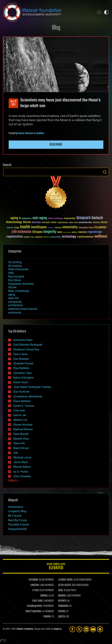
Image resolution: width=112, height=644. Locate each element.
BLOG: (61, 590)
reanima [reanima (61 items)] (82, 232)
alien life (13, 298)
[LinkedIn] (86, 629)
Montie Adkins (22, 467)
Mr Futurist (15, 516)
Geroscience (16, 507)
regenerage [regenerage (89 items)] (95, 232)
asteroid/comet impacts (23, 309)
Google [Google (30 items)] (17, 228)
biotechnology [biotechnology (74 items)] (14, 222)
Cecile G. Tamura (24, 406)
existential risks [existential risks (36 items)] (85, 223)
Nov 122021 (13, 103)
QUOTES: (62, 617)
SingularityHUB (17, 529)
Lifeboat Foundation (25, 629)
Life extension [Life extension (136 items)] (21, 232)
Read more (56, 145)
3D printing (15, 262)
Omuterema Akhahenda (28, 396)
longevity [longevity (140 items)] (50, 232)
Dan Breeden (21, 359)
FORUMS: (47, 617)
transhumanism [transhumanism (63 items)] (85, 237)
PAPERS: (62, 612)
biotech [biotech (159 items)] (97, 218)
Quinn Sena (20, 354)
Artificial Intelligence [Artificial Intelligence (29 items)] (56, 219)
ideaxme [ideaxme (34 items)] (58, 228)
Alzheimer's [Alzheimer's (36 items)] (27, 219)
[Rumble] (100, 629)
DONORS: (44, 596)
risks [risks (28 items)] (32, 237)
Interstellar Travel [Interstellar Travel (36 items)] (86, 228)
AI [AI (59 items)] (20, 218)
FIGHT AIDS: (38, 601)
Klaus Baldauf (22, 401)
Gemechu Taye (22, 373)
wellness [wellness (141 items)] (101, 237)
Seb (16, 453)
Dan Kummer (21, 392)
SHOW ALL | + (13, 481)
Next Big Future (17, 520)
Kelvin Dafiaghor (24, 378)
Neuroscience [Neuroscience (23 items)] (67, 233)
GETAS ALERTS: (65, 585)
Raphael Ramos (23, 429)
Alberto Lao (20, 420)
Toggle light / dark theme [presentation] (106, 12)
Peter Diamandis (18, 269)
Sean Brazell (21, 434)
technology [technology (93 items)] (69, 237)
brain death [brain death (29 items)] (46, 223)
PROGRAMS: (63, 606)
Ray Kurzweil (16, 277)
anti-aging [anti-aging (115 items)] (40, 218)
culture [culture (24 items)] (71, 223)
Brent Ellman (21, 448)
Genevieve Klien (23, 340)
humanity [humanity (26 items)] (51, 228)
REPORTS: (62, 601)
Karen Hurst (21, 382)
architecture (15, 305)
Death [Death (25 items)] (76, 223)
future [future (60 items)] (104, 222)
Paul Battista (21, 368)
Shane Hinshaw (23, 425)
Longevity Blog (17, 511)
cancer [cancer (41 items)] (54, 223)
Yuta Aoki (19, 410)
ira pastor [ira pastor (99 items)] (100, 227)
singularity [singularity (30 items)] (39, 237)
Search (105, 172)
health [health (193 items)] (25, 227)
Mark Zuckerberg (18, 291)
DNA (11, 273)
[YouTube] (93, 629)
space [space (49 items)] (46, 237)
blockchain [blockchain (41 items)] (36, 223)
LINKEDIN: (35, 585)
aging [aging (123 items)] (14, 218)
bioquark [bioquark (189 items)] (84, 218)
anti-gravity (15, 302)
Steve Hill (19, 443)
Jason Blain (21, 462)
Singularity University (21, 284)
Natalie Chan (21, 439)
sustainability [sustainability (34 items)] (55, 237)
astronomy (15, 312)
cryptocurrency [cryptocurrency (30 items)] (63, 223)
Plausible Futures (19, 525)
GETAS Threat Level (56, 567)
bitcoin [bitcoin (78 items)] (27, 222)
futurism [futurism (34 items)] (10, 228)
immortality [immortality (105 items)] (70, 227)
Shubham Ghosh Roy (26, 349)
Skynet (12, 287)
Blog (56, 28)
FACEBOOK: (33, 580)
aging (12, 295)
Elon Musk (15, 280)
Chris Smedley (22, 476)
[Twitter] (79, 629)
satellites (40, 133)
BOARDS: (62, 596)
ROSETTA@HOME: (34, 612)
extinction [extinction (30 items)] (96, 223)
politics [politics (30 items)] (74, 232)
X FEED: (36, 590)
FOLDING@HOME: (35, 606)
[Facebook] (72, 629)
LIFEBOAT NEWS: (66, 580)
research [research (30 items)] (27, 237)
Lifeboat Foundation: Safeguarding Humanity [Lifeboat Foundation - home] (47, 12)
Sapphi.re (58, 629)
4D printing (15, 266)
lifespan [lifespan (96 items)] (37, 232)
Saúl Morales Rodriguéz (28, 345)
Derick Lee (20, 415)
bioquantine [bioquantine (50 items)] (70, 218)
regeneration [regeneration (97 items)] (15, 237)
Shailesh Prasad (23, 363)
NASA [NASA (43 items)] (60, 232)
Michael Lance (22, 457)
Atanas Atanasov (26, 133)
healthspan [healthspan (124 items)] (39, 227)
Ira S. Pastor (21, 472)
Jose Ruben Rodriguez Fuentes (32, 387)
